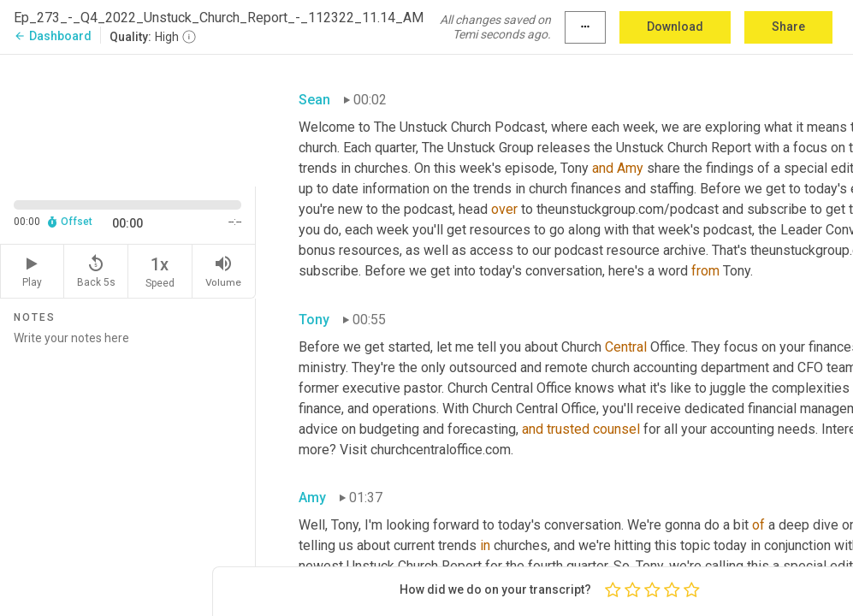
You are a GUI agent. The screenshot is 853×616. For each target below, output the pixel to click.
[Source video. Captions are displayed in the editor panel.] (128, 119)
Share (788, 27)
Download (675, 27)
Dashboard (53, 36)
